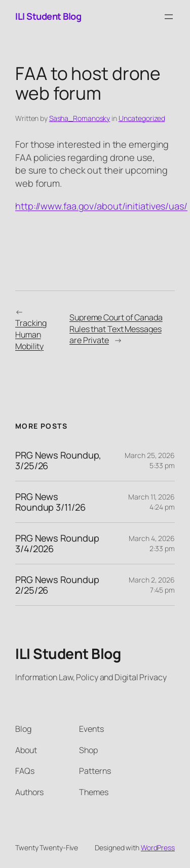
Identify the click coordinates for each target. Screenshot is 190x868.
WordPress (158, 848)
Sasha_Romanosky (80, 118)
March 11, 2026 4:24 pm (151, 502)
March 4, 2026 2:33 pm (152, 543)
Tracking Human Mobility (31, 334)
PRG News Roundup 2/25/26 (57, 585)
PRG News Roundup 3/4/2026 (57, 543)
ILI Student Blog (48, 16)
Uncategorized (142, 118)
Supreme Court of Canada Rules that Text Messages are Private (116, 329)
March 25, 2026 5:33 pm (150, 460)
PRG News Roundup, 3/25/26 (58, 460)
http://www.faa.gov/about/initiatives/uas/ (101, 206)
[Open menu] (169, 17)
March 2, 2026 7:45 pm (152, 585)
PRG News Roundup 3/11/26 (50, 502)
